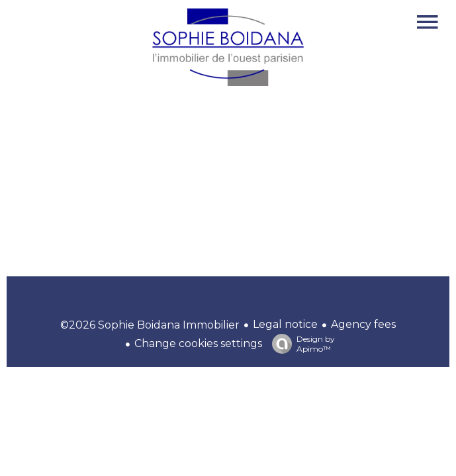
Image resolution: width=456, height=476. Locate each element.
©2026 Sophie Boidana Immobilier (150, 325)
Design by (300, 344)
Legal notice (285, 324)
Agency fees (363, 324)
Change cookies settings (198, 343)
